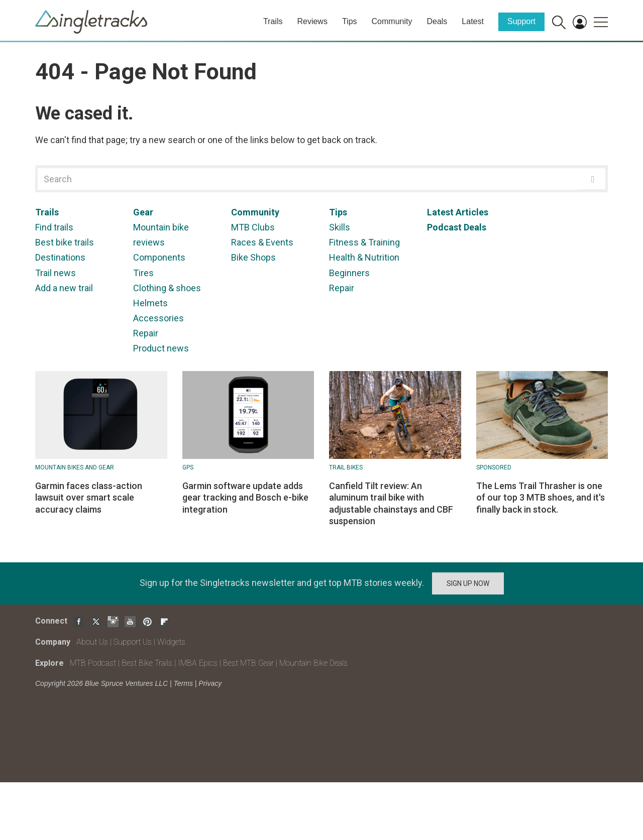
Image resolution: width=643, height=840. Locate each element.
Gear (143, 212)
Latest (473, 21)
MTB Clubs (253, 227)
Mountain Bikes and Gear (75, 467)
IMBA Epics (198, 663)
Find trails (54, 227)
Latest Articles (458, 212)
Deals (437, 21)
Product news (161, 348)
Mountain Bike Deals (313, 663)
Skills (340, 227)
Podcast (444, 227)
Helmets (150, 303)
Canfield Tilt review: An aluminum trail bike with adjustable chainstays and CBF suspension (391, 503)
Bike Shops (253, 257)
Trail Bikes (346, 467)
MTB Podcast (93, 663)
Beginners (349, 273)
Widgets (171, 642)
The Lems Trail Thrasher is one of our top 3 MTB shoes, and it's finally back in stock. (541, 498)
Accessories (158, 318)
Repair (146, 333)
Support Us (133, 642)
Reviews (312, 21)
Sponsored (494, 467)
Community (392, 21)
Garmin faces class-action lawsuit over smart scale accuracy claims (89, 498)
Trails (273, 21)
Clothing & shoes (167, 288)
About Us (92, 642)
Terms (183, 683)
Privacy (210, 683)
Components (159, 257)
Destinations (60, 257)
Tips (350, 21)
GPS (188, 467)
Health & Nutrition (364, 257)
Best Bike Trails (147, 663)
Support (521, 21)
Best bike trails (65, 242)
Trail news (56, 273)
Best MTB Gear (248, 663)
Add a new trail (64, 288)
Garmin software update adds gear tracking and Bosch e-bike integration (245, 498)
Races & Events (262, 242)
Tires (143, 273)
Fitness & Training (364, 242)
